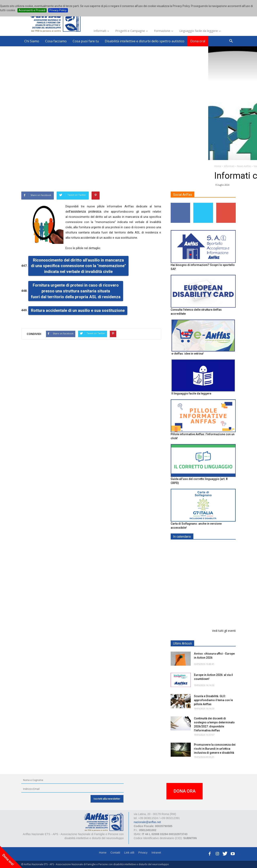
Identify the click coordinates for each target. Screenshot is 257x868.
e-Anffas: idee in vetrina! (188, 354)
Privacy (143, 853)
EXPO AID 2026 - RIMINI (211, 546)
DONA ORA (185, 791)
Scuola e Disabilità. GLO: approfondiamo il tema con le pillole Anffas (213, 700)
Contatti (115, 853)
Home (103, 853)
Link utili (129, 853)
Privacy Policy (58, 10)
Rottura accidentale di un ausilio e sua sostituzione (78, 310)
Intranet (156, 853)
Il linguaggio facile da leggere (191, 393)
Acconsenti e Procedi (32, 10)
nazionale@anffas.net (147, 822)
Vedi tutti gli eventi (224, 631)
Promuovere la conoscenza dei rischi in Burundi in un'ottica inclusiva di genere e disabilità (215, 749)
